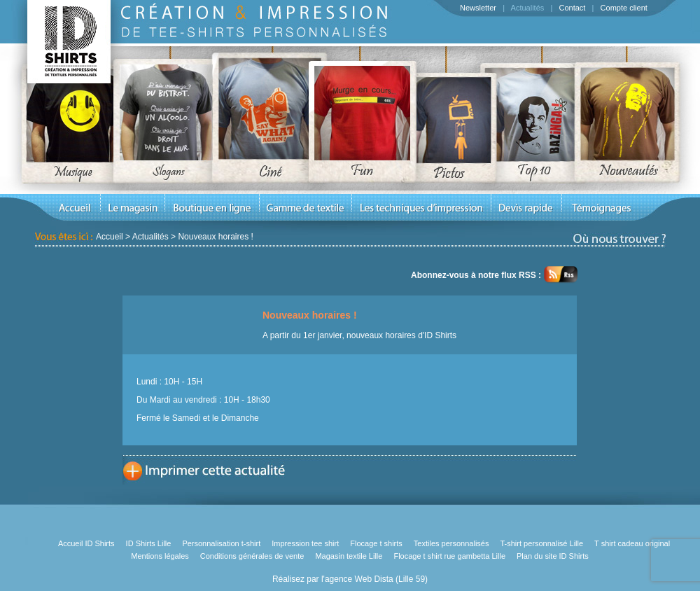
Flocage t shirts (376, 543)
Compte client (624, 8)
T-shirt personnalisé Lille (541, 543)
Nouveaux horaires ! (215, 237)
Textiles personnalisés (451, 543)
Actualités (528, 8)
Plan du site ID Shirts (553, 556)
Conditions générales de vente (252, 556)
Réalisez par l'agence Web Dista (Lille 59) (350, 579)
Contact (572, 8)
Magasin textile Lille (349, 556)
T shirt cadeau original (632, 543)
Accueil (110, 237)
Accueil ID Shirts (86, 543)
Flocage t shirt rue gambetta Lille (449, 556)
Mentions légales (160, 556)
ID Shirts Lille (149, 543)
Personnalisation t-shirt (221, 543)
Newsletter (478, 8)
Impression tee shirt (305, 543)
